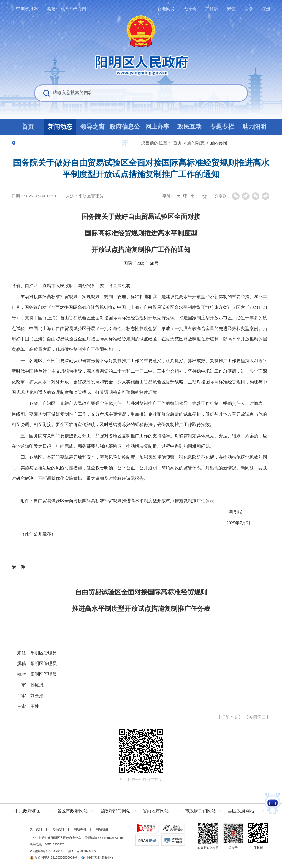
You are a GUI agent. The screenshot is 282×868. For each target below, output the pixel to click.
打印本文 (230, 717)
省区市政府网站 (72, 811)
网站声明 (80, 829)
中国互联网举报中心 (97, 858)
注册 (266, 9)
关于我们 (36, 829)
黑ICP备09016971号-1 (83, 851)
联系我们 (58, 829)
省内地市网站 (156, 811)
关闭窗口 (257, 717)
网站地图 (102, 829)
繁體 (231, 9)
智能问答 (166, 9)
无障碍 (190, 9)
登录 (249, 9)
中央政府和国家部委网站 (34, 811)
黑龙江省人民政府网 (66, 9)
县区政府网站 (241, 811)
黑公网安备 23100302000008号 (54, 858)
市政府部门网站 (200, 811)
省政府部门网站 (115, 811)
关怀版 (212, 9)
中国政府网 (27, 9)
